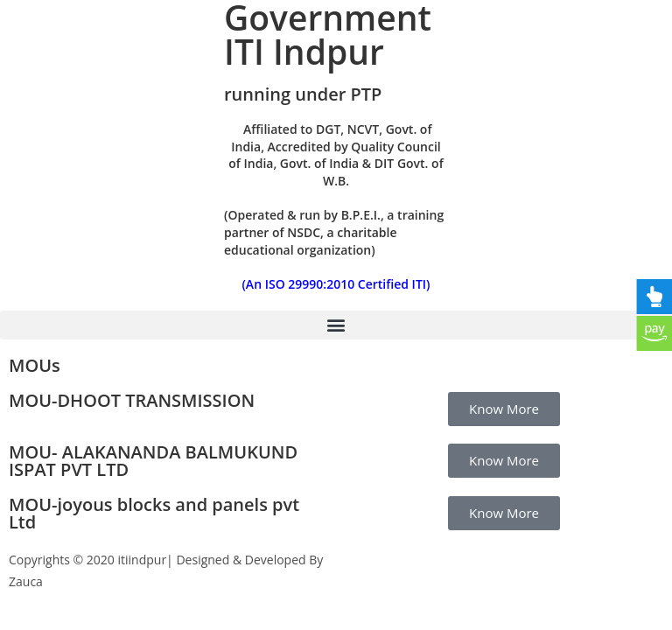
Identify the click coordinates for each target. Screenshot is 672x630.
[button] (336, 325)
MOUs (35, 365)
